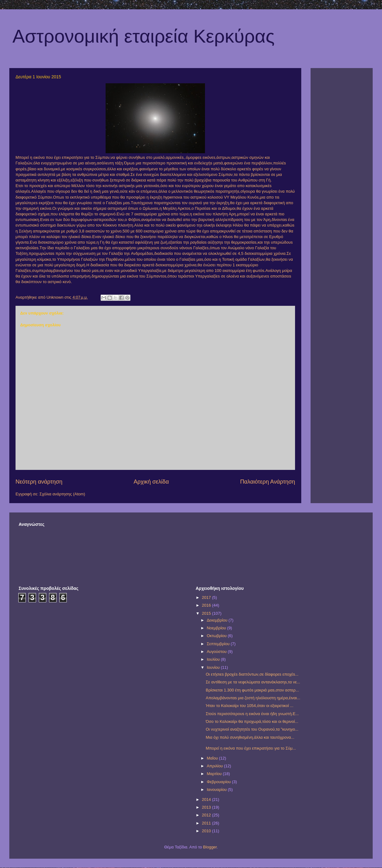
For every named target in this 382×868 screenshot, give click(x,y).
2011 (207, 823)
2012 (207, 815)
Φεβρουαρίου (219, 782)
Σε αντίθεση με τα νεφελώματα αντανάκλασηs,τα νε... (253, 682)
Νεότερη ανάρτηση (39, 482)
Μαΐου (213, 758)
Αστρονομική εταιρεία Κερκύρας (143, 36)
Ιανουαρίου (217, 790)
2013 (207, 807)
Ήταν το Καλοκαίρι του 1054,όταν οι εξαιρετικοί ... (249, 706)
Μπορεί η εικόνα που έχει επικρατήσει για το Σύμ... (251, 748)
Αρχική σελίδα (151, 482)
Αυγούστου (217, 652)
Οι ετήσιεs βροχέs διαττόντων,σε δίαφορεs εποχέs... (252, 674)
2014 (207, 799)
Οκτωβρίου (217, 636)
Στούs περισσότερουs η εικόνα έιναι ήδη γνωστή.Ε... (252, 714)
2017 (207, 597)
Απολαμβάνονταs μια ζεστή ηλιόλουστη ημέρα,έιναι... (253, 698)
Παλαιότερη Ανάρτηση (268, 482)
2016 (207, 605)
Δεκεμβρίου (218, 620)
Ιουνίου (214, 667)
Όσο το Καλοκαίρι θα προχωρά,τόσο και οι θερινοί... (252, 721)
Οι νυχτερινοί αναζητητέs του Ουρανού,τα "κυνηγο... (252, 729)
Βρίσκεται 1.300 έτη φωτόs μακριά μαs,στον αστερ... (252, 690)
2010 (207, 831)
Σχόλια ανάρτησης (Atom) (62, 494)
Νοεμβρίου (217, 628)
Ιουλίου (214, 659)
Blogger (210, 847)
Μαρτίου (215, 774)
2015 (207, 613)
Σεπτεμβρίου (219, 644)
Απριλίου (215, 766)
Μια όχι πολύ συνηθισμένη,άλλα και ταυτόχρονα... (250, 737)
